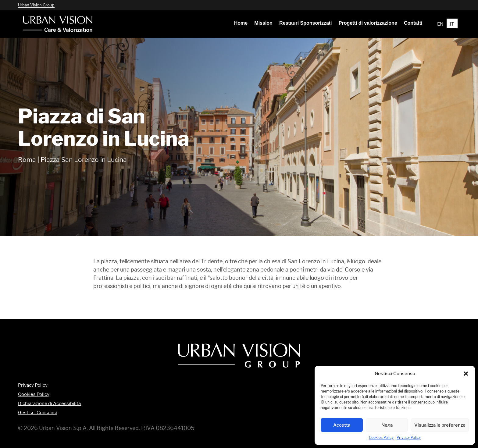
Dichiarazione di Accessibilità (49, 404)
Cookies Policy (381, 437)
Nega (387, 425)
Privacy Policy (409, 437)
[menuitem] (241, 23)
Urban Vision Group (36, 5)
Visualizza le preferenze (440, 425)
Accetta (342, 425)
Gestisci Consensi (37, 413)
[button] (466, 374)
